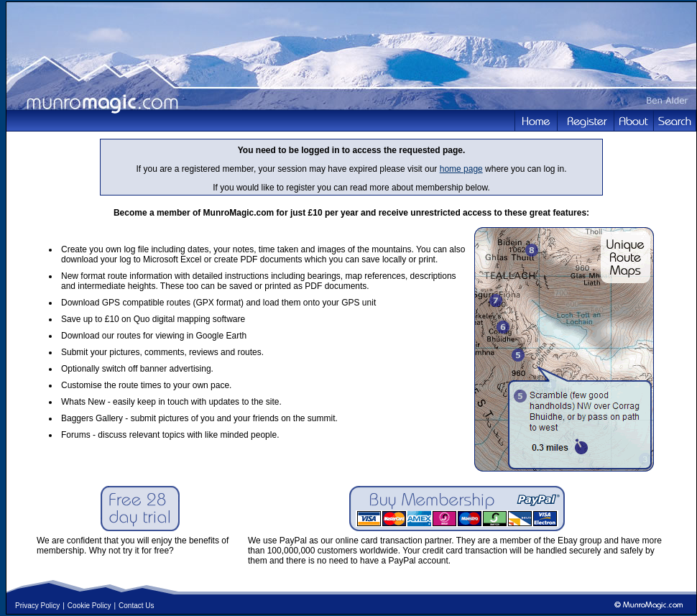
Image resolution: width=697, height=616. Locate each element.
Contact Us (136, 606)
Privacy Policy (37, 606)
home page (461, 169)
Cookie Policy (89, 606)
